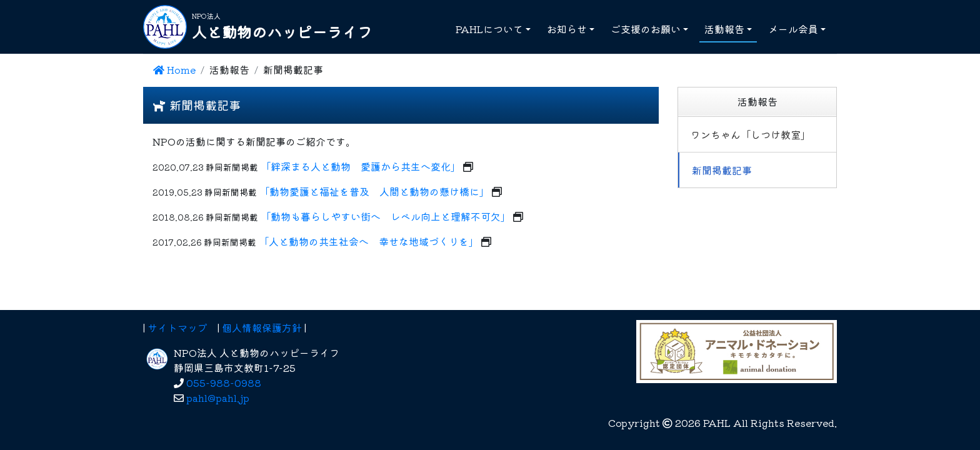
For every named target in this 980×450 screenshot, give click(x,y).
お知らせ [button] (567, 29)
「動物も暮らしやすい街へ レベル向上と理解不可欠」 (386, 216)
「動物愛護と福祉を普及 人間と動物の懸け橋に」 (374, 191)
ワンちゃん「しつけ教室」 (751, 134)
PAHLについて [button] (489, 29)
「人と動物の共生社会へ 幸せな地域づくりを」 (369, 241)
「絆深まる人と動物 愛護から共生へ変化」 (361, 166)
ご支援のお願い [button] (646, 29)
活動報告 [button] (724, 29)
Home (174, 69)
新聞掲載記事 (722, 170)
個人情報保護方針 (262, 327)
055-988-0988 (224, 382)
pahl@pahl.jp (218, 397)
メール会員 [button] (793, 29)
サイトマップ (177, 327)
